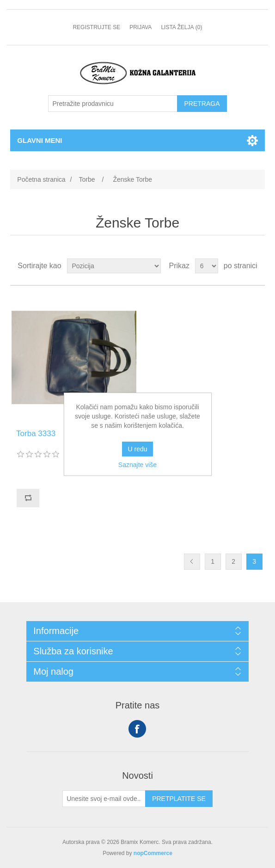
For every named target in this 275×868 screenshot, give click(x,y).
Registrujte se (96, 27)
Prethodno (192, 562)
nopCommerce (153, 853)
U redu (137, 449)
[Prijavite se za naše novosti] (104, 799)
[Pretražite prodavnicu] (113, 104)
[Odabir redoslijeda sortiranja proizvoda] (114, 266)
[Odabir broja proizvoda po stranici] (207, 266)
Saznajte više (137, 465)
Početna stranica (41, 179)
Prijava (141, 27)
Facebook (137, 729)
